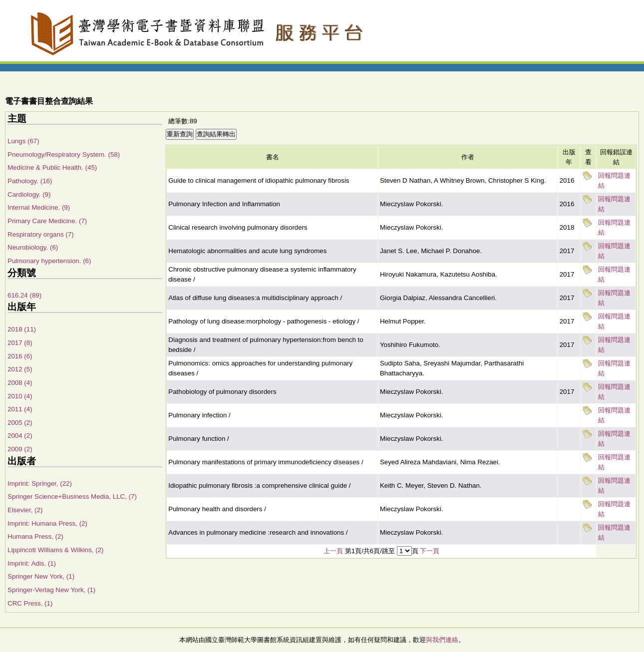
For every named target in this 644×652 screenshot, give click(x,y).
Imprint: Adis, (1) (32, 563)
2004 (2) (20, 436)
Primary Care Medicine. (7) (47, 221)
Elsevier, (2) (25, 510)
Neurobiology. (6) (33, 247)
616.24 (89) (24, 295)
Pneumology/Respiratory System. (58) (64, 155)
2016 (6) (20, 356)
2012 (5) (20, 369)
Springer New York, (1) (41, 576)
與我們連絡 (442, 640)
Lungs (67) (23, 141)
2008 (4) (20, 383)
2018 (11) (22, 329)
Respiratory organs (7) (41, 234)
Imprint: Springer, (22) (40, 484)
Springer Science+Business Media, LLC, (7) (72, 496)
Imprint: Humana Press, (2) (47, 523)
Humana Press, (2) (35, 536)
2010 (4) (20, 396)
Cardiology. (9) (29, 194)
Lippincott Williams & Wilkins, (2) (56, 550)
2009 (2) (20, 449)
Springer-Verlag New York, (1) (51, 590)
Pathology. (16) (30, 181)
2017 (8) (20, 343)
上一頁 (333, 551)
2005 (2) (20, 423)
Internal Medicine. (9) (39, 207)
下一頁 (430, 551)
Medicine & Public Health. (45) (52, 167)
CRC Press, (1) (30, 603)
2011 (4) (20, 409)
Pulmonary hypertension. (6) (49, 261)
